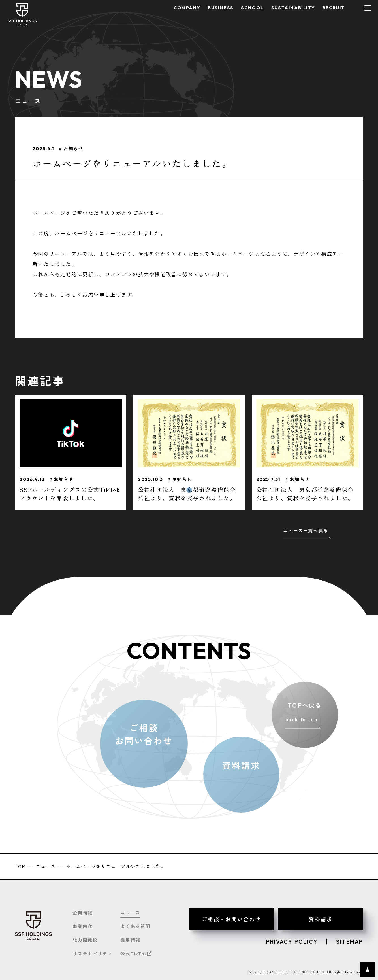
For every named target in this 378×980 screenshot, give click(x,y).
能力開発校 (85, 940)
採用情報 (130, 940)
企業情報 (82, 913)
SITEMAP (349, 941)
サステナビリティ (92, 953)
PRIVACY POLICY (292, 941)
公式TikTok (136, 953)
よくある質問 (135, 926)
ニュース (130, 913)
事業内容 (82, 926)
